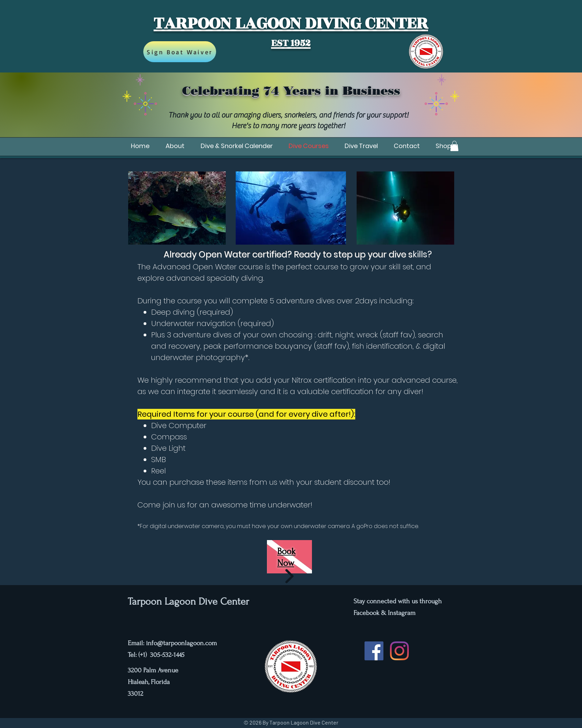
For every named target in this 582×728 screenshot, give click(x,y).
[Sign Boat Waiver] (180, 52)
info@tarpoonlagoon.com (181, 643)
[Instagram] (399, 651)
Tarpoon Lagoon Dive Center (188, 601)
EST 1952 (291, 43)
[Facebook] (374, 651)
